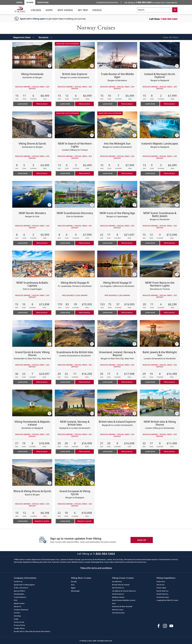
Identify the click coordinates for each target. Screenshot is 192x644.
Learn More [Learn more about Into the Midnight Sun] (108, 173)
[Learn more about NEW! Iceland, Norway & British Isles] (75, 403)
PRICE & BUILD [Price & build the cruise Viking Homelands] (42, 104)
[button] (49, 66)
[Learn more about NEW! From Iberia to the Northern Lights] (160, 264)
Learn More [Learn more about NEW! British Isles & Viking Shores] (150, 452)
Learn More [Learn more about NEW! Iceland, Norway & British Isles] (65, 452)
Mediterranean (118, 597)
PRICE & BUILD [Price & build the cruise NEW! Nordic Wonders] (42, 243)
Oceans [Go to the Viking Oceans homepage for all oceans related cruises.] (30, 2)
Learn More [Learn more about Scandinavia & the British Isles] (65, 382)
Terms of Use (19, 622)
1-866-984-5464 (169, 19)
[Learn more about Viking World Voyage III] (75, 264)
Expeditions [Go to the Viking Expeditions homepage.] (43, 2)
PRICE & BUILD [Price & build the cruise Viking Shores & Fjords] (42, 173)
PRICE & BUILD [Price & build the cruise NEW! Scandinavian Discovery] (84, 243)
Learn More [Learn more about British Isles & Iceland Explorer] (108, 452)
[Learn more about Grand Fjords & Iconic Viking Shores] (32, 333)
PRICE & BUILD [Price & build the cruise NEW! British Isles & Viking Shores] (169, 452)
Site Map (17, 616)
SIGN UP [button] (142, 540)
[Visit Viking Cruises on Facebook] (159, 626)
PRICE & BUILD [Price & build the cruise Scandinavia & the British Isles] (84, 382)
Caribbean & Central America (124, 591)
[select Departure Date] (24, 37)
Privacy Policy (19, 625)
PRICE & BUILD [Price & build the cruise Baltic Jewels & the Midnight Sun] (169, 382)
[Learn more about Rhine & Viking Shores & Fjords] (32, 472)
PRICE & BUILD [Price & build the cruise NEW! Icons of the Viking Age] (127, 243)
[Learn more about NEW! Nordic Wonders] (32, 194)
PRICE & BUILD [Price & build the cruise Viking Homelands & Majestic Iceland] (42, 452)
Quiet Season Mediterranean (124, 600)
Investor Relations (21, 610)
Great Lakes (161, 588)
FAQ (15, 600)
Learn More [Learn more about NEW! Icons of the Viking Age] (108, 243)
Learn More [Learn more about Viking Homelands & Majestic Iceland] (23, 452)
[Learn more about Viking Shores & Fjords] (32, 125)
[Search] (175, 10)
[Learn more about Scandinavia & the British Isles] (75, 333)
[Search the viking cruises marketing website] (155, 10)
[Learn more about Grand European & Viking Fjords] (75, 472)
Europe (74, 581)
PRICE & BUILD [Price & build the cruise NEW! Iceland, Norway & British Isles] (84, 452)
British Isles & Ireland (121, 585)
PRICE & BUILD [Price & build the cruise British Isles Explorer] (84, 104)
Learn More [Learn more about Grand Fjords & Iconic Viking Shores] (23, 382)
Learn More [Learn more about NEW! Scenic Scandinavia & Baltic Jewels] (150, 243)
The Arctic (161, 585)
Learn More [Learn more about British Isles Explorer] (65, 104)
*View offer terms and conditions (96, 568)
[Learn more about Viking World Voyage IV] (117, 264)
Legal (16, 619)
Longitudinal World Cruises (167, 600)
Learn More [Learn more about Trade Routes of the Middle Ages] (108, 104)
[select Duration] (45, 37)
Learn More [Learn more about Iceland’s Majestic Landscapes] (150, 173)
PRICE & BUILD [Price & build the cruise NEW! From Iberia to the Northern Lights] (169, 313)
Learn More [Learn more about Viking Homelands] (23, 104)
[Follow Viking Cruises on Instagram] (165, 626)
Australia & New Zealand (122, 606)
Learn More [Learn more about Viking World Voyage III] (65, 313)
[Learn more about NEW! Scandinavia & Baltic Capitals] (32, 264)
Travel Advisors (20, 597)
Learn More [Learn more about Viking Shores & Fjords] (23, 173)
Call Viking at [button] (151, 2)
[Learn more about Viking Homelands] (32, 55)
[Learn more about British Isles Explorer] (75, 55)
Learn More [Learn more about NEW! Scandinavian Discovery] (65, 243)
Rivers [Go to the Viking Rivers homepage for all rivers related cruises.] (19, 2)
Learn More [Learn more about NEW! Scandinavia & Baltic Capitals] (23, 313)
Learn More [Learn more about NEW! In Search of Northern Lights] (65, 173)
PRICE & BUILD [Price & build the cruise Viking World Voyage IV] (127, 313)
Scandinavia (117, 581)
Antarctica (161, 581)
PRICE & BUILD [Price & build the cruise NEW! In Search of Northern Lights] (84, 173)
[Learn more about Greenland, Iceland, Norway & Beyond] (117, 333)
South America (118, 594)
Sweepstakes (19, 594)
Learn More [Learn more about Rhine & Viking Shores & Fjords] (23, 521)
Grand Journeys (118, 613)
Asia (73, 585)
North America (118, 588)
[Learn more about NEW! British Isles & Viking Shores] (160, 403)
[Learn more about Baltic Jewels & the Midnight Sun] (160, 333)
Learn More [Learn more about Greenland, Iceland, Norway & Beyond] (108, 382)
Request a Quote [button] (42, 521)
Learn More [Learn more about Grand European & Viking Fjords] (65, 521)
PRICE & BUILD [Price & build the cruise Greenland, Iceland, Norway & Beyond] (127, 382)
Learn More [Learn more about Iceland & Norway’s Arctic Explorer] (150, 104)
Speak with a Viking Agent (24, 585)
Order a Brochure (21, 588)
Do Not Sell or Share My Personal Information (32, 631)
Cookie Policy (19, 628)
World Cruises (118, 610)
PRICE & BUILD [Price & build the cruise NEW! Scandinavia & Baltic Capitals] (42, 313)
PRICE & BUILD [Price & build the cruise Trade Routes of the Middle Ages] (127, 104)
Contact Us (18, 581)
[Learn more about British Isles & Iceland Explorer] (117, 403)
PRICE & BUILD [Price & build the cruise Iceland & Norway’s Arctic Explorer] (169, 104)
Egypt (73, 588)
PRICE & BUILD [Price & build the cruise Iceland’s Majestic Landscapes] (169, 173)
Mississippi (75, 591)
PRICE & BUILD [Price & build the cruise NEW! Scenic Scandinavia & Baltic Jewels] (169, 243)
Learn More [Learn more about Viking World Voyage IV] (108, 313)
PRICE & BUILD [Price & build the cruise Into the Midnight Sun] (127, 173)
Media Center (19, 603)
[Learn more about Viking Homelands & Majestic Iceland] (32, 403)
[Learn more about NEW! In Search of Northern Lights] (75, 125)
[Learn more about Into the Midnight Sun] (117, 125)
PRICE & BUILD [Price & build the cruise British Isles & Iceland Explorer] (127, 452)
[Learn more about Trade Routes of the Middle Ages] (117, 55)
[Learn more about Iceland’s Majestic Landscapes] (160, 125)
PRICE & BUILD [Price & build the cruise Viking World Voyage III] (84, 313)
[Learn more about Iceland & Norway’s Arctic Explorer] (160, 55)
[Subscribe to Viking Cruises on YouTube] (171, 626)
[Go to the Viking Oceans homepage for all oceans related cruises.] (20, 9)
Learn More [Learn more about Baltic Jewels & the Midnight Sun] (150, 382)
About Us (17, 606)
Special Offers (20, 591)
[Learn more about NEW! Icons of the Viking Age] (117, 194)
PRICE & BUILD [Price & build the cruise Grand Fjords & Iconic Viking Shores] (42, 382)
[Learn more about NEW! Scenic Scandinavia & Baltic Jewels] (160, 194)
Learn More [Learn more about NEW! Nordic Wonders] (23, 243)
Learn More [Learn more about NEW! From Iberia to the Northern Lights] (150, 313)
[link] (36, 11)
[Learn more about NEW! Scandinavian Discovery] (75, 194)
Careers (17, 613)
